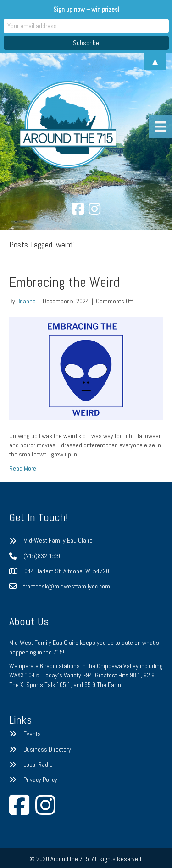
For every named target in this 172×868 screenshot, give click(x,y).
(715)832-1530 (43, 556)
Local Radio (38, 764)
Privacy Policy (40, 780)
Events (32, 734)
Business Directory (47, 749)
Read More (23, 468)
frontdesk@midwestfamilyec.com (67, 586)
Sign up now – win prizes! (86, 9)
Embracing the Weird (64, 282)
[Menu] (161, 126)
